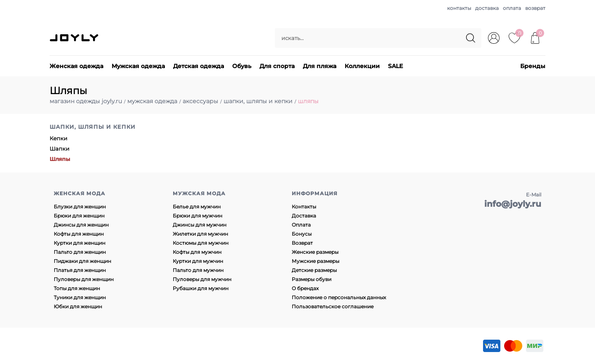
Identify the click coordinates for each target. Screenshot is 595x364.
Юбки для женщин (78, 306)
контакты (459, 8)
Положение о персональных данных (339, 297)
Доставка (304, 216)
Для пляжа (320, 66)
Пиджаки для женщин (82, 261)
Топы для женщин (77, 288)
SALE (395, 66)
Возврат (302, 243)
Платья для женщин (80, 270)
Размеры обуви (312, 279)
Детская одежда (199, 66)
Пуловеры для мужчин (202, 279)
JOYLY (75, 38)
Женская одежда (76, 66)
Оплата (301, 225)
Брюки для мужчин (198, 216)
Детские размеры (314, 270)
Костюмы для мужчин (201, 243)
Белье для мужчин (197, 207)
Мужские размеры (315, 261)
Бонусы (302, 234)
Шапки (59, 149)
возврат (535, 8)
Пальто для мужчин (198, 270)
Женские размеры (315, 252)
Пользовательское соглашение (333, 306)
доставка (487, 8)
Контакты (304, 207)
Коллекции (362, 66)
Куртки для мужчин (198, 261)
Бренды (533, 66)
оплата (512, 8)
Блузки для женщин (80, 207)
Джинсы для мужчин (200, 225)
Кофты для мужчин (197, 252)
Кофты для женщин (79, 234)
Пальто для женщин (80, 252)
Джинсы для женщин (81, 225)
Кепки (58, 138)
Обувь (242, 66)
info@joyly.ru (513, 204)
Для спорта (277, 66)
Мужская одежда (138, 66)
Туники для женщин (80, 297)
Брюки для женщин (79, 216)
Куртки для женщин (80, 243)
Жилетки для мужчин (200, 234)
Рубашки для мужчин (201, 288)
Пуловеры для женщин (84, 279)
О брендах (305, 288)
